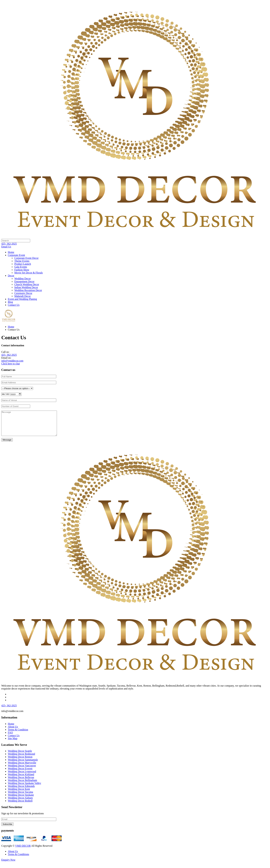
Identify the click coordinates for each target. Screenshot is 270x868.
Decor (11, 276)
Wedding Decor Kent (19, 794)
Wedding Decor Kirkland (21, 780)
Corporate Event (16, 255)
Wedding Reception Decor (28, 290)
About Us (13, 732)
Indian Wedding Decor (26, 287)
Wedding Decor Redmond (21, 759)
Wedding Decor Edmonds (21, 791)
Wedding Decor (22, 279)
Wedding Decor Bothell (20, 806)
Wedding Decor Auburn (20, 803)
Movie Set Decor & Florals (29, 273)
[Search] (16, 241)
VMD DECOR (23, 851)
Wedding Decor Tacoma (20, 797)
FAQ (10, 738)
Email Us (6, 247)
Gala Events (21, 267)
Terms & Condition (18, 735)
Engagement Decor (24, 281)
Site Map (13, 744)
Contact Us (14, 305)
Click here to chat (11, 364)
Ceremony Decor (23, 293)
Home (11, 252)
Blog (10, 302)
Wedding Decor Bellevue (21, 783)
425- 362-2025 (9, 244)
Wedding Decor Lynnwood (22, 777)
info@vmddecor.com (12, 361)
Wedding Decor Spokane (21, 800)
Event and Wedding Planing (22, 299)
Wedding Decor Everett (20, 774)
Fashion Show (22, 270)
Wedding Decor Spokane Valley (24, 789)
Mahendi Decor (22, 296)
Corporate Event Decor (26, 258)
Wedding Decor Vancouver (22, 771)
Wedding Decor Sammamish (23, 765)
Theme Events (22, 261)
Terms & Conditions (18, 860)
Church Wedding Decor (27, 284)
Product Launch (23, 264)
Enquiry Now (8, 865)
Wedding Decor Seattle (20, 756)
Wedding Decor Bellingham (22, 786)
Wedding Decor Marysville (22, 768)
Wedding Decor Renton (20, 762)
